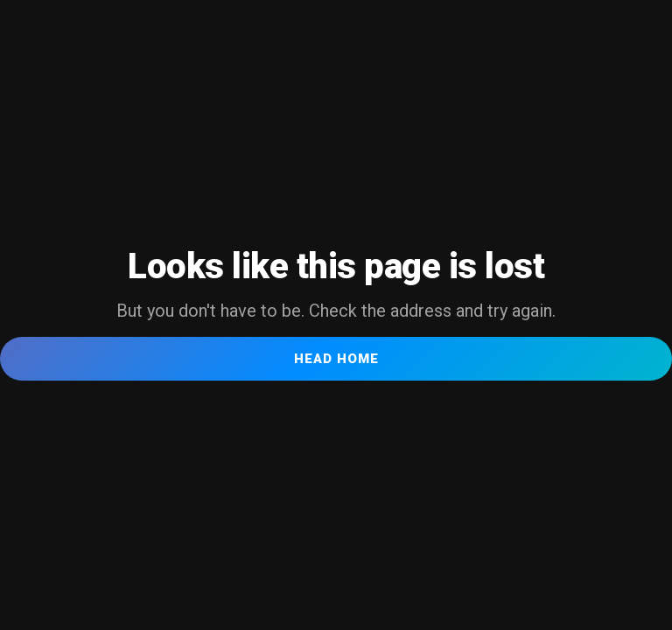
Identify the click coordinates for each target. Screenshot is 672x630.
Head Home (336, 359)
